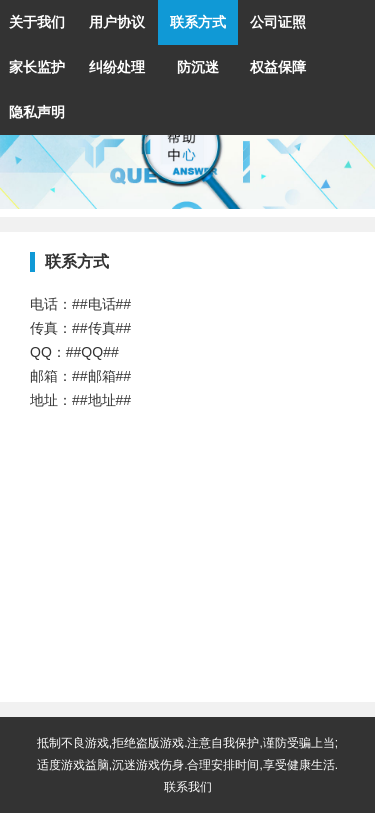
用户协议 (117, 22)
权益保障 (278, 67)
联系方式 (198, 22)
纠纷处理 (117, 67)
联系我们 (188, 787)
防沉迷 (198, 67)
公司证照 (278, 22)
